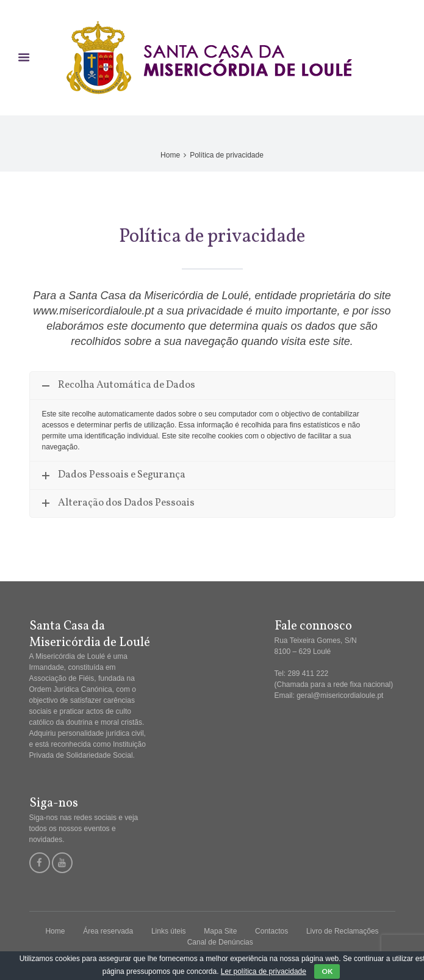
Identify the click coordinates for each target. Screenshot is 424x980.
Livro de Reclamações (343, 931)
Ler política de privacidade (264, 971)
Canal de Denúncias (220, 942)
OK (327, 971)
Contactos (271, 931)
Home (170, 155)
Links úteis (169, 931)
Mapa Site (220, 931)
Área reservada (108, 931)
